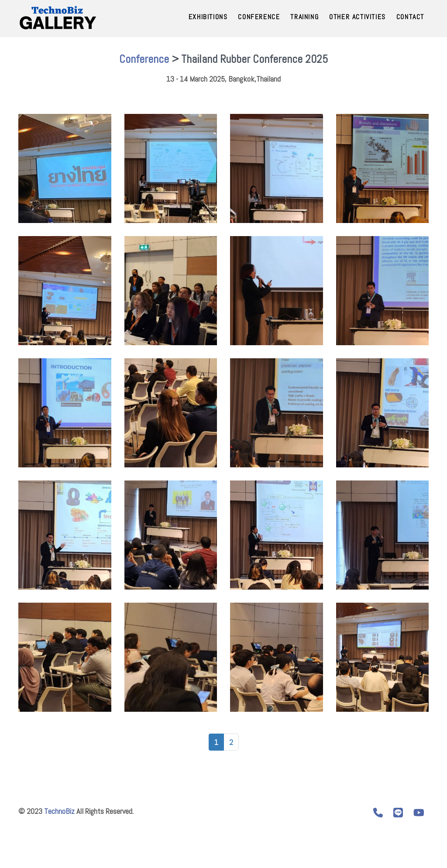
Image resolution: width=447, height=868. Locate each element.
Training (304, 17)
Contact (410, 17)
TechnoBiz (59, 811)
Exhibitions (208, 17)
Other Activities (358, 17)
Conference (259, 17)
